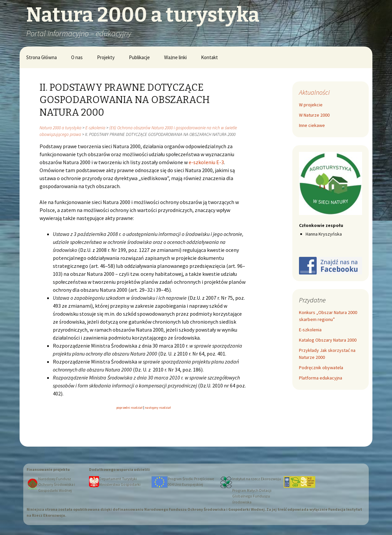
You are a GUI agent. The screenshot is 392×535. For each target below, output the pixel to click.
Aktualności (314, 92)
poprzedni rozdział (129, 408)
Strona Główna (42, 57)
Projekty (106, 57)
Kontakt (209, 57)
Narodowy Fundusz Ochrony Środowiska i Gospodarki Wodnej (57, 485)
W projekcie (311, 105)
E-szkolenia (310, 330)
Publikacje (139, 57)
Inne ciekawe (312, 125)
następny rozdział (158, 408)
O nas (77, 57)
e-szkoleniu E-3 (206, 162)
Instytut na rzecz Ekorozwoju (257, 479)
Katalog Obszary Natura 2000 (328, 340)
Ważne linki (175, 57)
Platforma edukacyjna (321, 378)
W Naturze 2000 (314, 115)
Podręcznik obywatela (321, 368)
